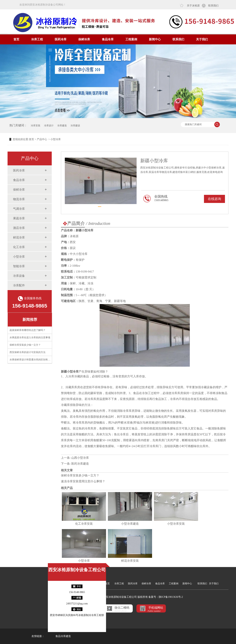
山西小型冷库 (80, 458)
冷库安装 (36, 126)
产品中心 (42, 139)
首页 (16, 39)
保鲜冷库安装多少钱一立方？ (25, 345)
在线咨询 (214, 199)
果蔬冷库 (19, 218)
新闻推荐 (30, 320)
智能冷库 (19, 266)
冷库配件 (19, 285)
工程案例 (131, 39)
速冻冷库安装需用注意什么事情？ (83, 481)
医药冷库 (61, 39)
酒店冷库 (19, 228)
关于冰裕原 (193, 6)
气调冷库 (19, 209)
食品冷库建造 (63, 636)
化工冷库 (19, 247)
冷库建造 (62, 126)
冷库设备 (19, 276)
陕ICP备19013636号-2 (171, 597)
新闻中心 (155, 39)
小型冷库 (19, 257)
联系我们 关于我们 (208, 584)
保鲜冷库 (84, 39)
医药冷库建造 (80, 464)
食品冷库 (108, 39)
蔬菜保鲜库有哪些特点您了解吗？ (28, 330)
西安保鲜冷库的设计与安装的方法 (28, 352)
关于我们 (202, 39)
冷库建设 (75, 126)
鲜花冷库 (19, 237)
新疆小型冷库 (70, 372)
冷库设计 (49, 126)
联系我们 (213, 6)
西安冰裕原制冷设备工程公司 (77, 570)
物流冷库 (19, 199)
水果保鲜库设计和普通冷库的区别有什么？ (32, 360)
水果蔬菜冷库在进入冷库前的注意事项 (30, 337)
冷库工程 (37, 39)
